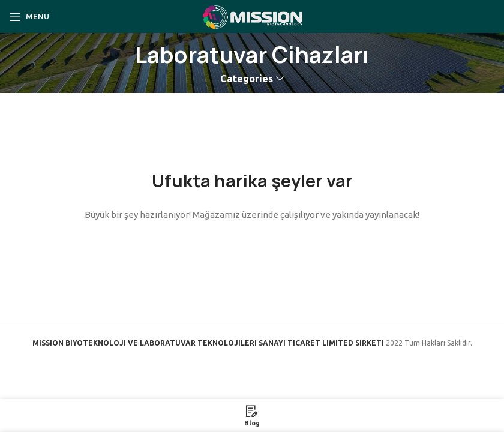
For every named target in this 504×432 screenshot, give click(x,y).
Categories (247, 79)
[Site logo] (252, 15)
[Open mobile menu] (29, 17)
